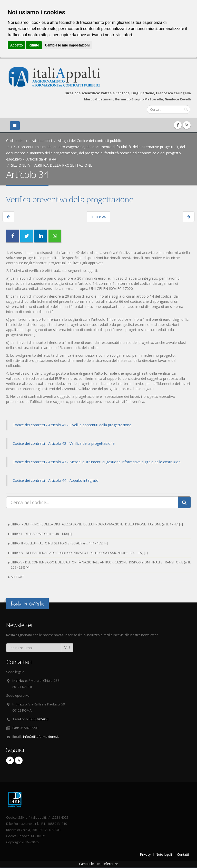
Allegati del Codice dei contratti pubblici (90, 141)
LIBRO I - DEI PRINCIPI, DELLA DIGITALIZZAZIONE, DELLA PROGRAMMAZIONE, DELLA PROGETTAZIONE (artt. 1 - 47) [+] (97, 524)
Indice (98, 217)
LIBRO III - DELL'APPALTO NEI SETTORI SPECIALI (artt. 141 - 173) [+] (59, 543)
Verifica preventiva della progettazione (70, 199)
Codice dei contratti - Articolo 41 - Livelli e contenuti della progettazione (72, 425)
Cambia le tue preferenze (99, 864)
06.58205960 (39, 719)
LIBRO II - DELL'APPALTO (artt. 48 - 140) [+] (41, 534)
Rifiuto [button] (34, 45)
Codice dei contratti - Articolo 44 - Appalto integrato (56, 480)
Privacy (145, 855)
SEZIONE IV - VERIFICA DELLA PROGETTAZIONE (52, 165)
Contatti (183, 855)
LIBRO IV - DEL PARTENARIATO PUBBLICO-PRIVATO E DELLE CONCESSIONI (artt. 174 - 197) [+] (79, 553)
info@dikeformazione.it (41, 737)
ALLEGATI (18, 577)
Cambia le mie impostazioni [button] (67, 45)
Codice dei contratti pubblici (29, 141)
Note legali (164, 855)
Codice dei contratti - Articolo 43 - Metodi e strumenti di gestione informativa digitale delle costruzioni (97, 462)
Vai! (67, 648)
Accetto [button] (17, 45)
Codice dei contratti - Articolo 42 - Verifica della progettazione (64, 443)
